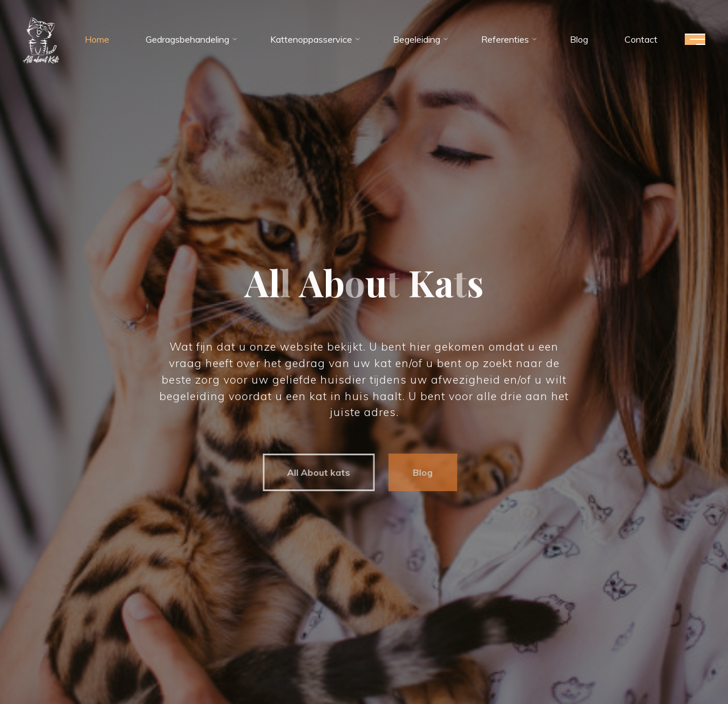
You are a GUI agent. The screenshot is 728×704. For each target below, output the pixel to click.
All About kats (314, 472)
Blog (418, 472)
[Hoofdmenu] (695, 39)
